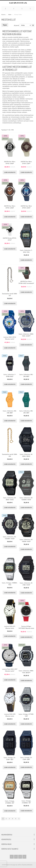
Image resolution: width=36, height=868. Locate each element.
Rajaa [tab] (5, 25)
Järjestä (16, 25)
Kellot (10, 15)
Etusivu (3, 15)
